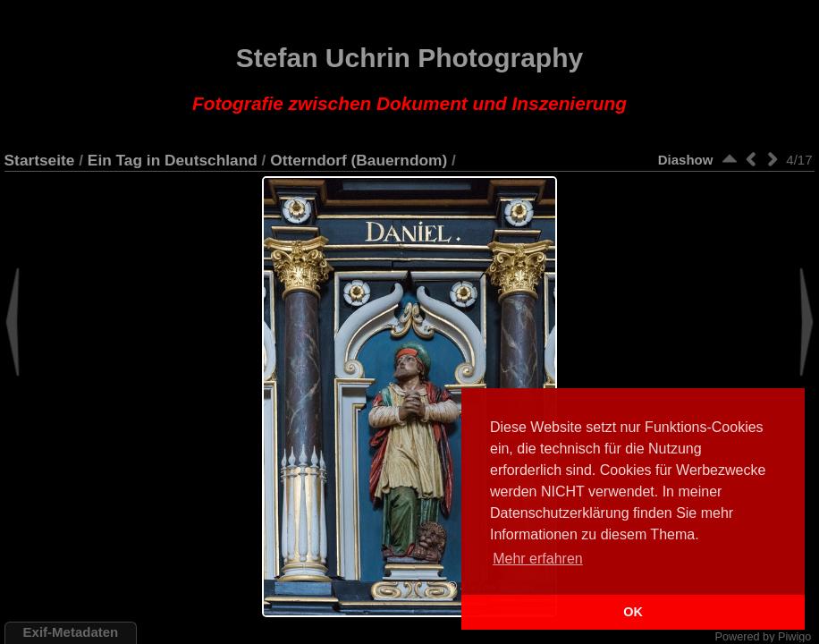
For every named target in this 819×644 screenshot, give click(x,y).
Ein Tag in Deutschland (173, 160)
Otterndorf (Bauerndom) (359, 160)
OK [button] (633, 612)
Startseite (40, 160)
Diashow (686, 160)
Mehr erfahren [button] (538, 559)
